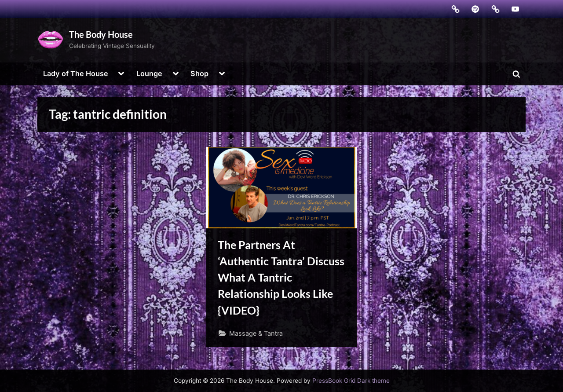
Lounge (149, 73)
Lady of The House (76, 73)
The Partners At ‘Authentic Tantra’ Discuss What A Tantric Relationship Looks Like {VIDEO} (281, 278)
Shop (199, 73)
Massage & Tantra (256, 333)
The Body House (101, 34)
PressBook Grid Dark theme (351, 381)
